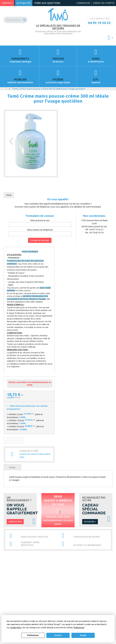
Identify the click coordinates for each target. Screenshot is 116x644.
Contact (7, 3)
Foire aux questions (47, 3)
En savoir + (90, 522)
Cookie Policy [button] (16, 628)
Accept (83, 635)
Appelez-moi (15, 522)
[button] (11, 141)
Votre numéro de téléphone (40, 230)
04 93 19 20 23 (99, 23)
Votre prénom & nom (40, 220)
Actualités (24, 3)
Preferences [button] (79, 628)
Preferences (33, 635)
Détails (12, 467)
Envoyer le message (40, 240)
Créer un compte (104, 3)
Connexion (83, 3)
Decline (58, 635)
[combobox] (16, 20)
